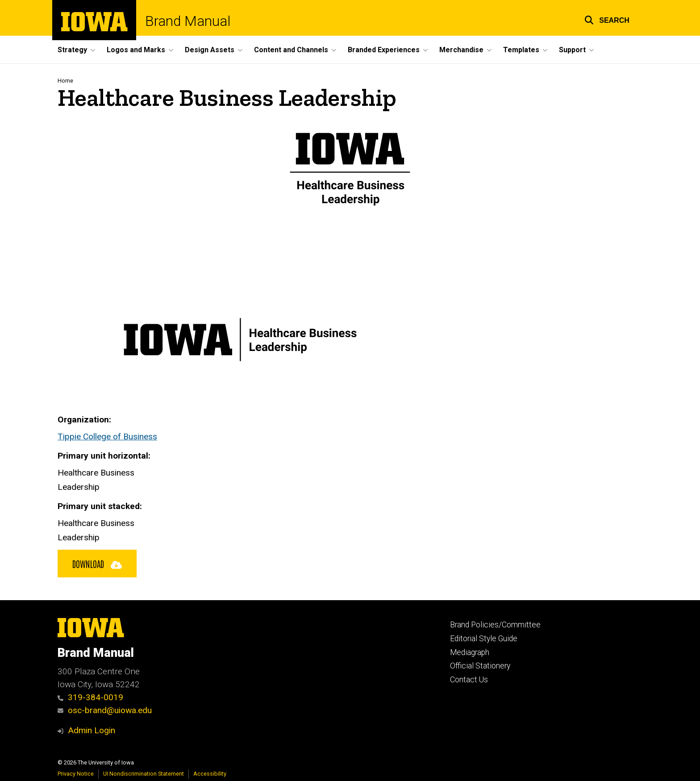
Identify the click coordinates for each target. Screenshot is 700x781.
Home (65, 81)
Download (97, 564)
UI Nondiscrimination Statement (144, 774)
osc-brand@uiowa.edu (105, 710)
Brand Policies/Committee (495, 625)
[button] (607, 19)
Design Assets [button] (210, 50)
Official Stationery (480, 666)
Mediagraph (470, 652)
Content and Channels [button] (291, 50)
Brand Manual (188, 21)
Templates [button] (521, 50)
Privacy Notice (76, 774)
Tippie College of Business (107, 436)
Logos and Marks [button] (136, 50)
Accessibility (210, 774)
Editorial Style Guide (484, 639)
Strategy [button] (72, 50)
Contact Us (469, 680)
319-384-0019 (90, 697)
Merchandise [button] (461, 50)
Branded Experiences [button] (384, 50)
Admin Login (92, 730)
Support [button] (572, 50)
